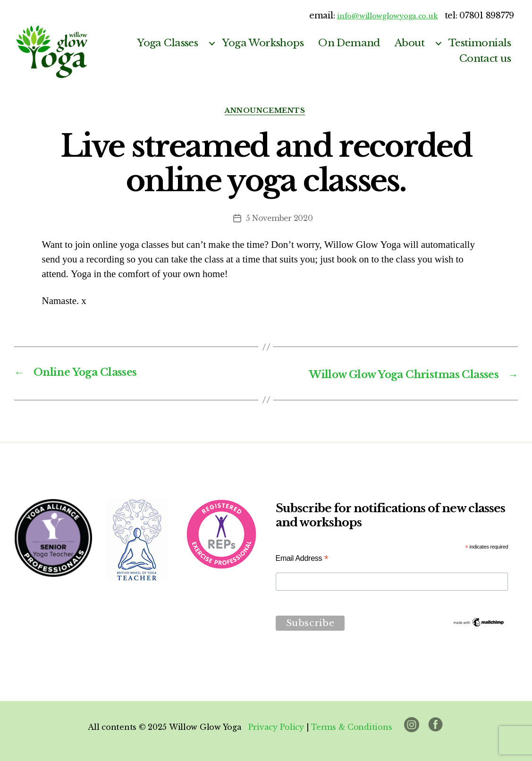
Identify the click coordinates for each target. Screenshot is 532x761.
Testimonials (480, 43)
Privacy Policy (276, 727)
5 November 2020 (279, 220)
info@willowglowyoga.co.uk (378, 16)
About (410, 43)
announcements (266, 111)
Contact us (485, 59)
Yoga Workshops (263, 43)
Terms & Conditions (351, 727)
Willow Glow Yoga (205, 727)
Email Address (302, 558)
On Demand (349, 43)
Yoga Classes (167, 43)
